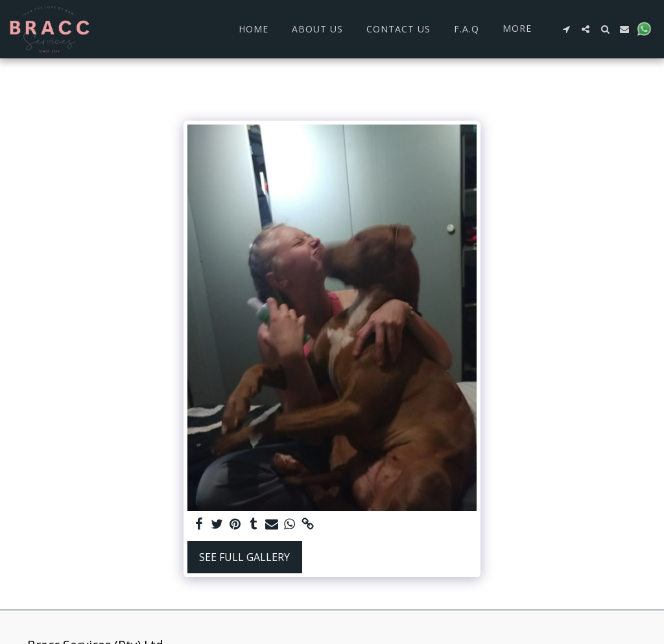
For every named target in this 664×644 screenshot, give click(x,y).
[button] (566, 29)
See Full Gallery (244, 557)
